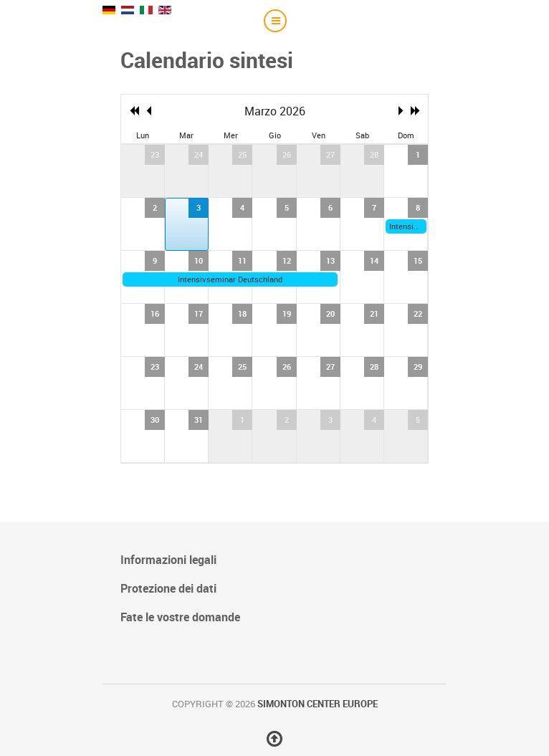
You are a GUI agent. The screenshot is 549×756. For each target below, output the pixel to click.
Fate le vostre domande (180, 617)
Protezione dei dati (168, 588)
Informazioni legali (168, 560)
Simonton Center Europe (318, 704)
